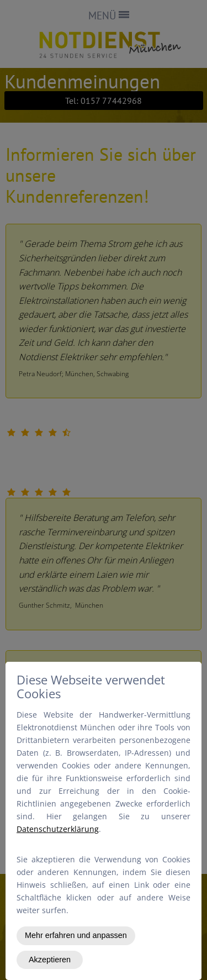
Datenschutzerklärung (58, 829)
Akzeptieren (50, 960)
